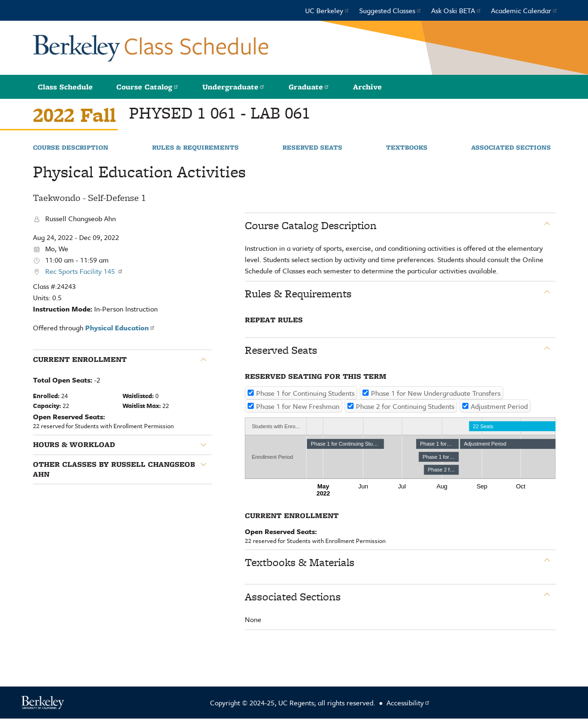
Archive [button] (367, 87)
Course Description (71, 148)
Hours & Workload (74, 445)
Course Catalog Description (311, 225)
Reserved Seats (312, 148)
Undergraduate (234, 87)
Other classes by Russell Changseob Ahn (114, 469)
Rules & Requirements (195, 148)
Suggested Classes (391, 10)
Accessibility (408, 703)
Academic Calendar (524, 10)
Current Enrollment (80, 359)
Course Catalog (148, 87)
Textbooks (407, 148)
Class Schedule (65, 87)
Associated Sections (511, 148)
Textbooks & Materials (300, 562)
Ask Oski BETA (456, 10)
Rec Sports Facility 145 (84, 271)
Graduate (309, 87)
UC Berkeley (327, 10)
